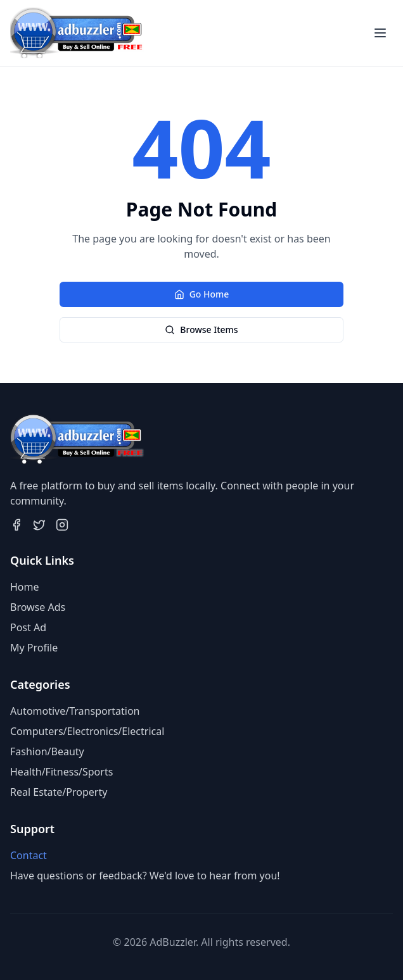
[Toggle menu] (380, 33)
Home (25, 587)
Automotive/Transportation (75, 711)
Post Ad (28, 627)
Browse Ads (38, 607)
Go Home (202, 294)
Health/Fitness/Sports (61, 772)
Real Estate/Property (59, 792)
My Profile (34, 648)
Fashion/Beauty (47, 751)
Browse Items (201, 330)
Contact (29, 855)
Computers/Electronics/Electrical (87, 731)
